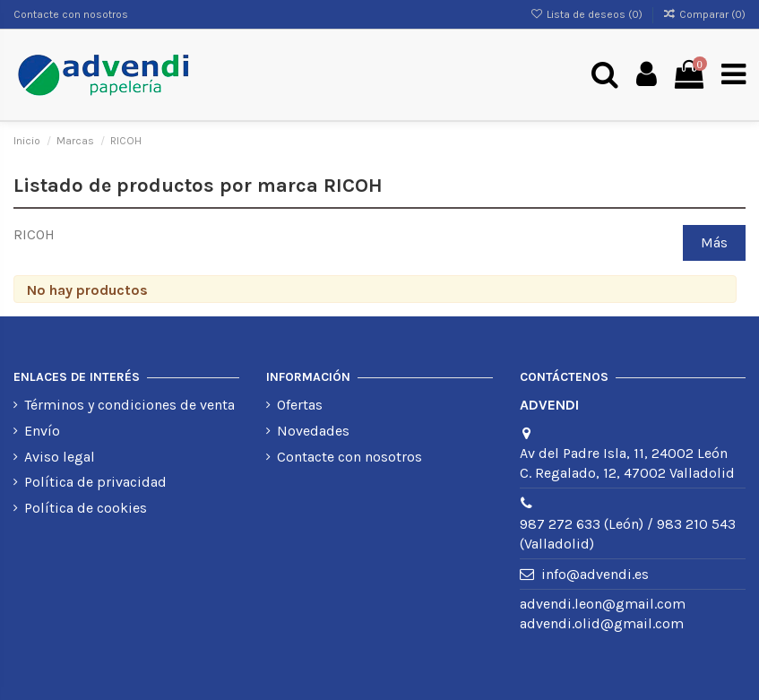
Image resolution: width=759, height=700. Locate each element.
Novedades (313, 431)
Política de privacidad (95, 482)
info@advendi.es (595, 574)
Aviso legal (60, 457)
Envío (42, 431)
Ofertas (300, 405)
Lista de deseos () (587, 14)
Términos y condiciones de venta (129, 405)
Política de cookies (86, 508)
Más (714, 242)
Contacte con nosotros (71, 14)
